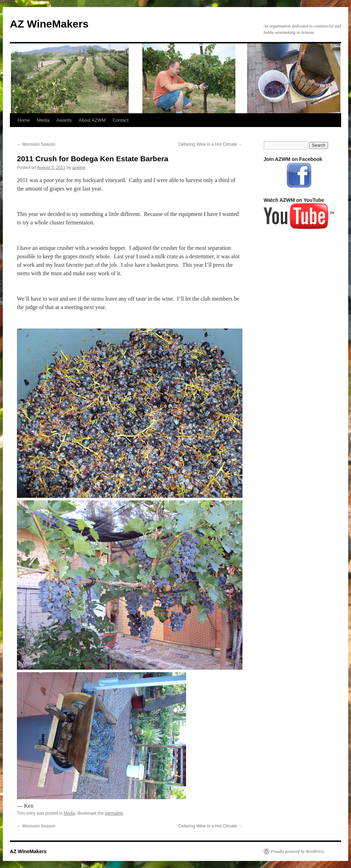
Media (43, 120)
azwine (79, 168)
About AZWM (92, 120)
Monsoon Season (36, 144)
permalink (114, 813)
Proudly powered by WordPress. (298, 851)
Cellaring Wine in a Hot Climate (210, 144)
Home (24, 120)
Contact (121, 120)
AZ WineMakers (49, 24)
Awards (64, 120)
